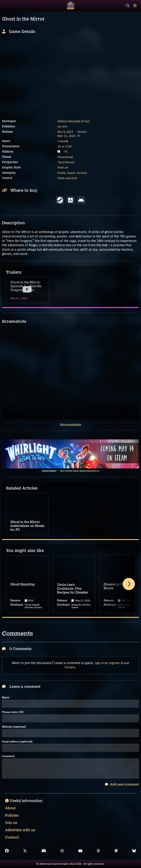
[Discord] (44, 851)
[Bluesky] (134, 851)
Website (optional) (14, 727)
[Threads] (98, 851)
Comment (8, 756)
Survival (82, 173)
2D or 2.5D (65, 146)
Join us (11, 823)
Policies (12, 815)
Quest (71, 173)
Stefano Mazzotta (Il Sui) (73, 121)
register (114, 663)
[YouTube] (80, 851)
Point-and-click (67, 178)
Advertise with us (20, 830)
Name (6, 698)
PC (66, 152)
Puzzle (61, 173)
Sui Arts (62, 126)
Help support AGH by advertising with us (80, 471)
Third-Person (66, 162)
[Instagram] (62, 851)
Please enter (13, 712)
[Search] (128, 6)
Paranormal (65, 157)
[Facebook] (7, 851)
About (10, 808)
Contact (12, 837)
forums (70, 667)
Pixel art (63, 167)
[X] (25, 851)
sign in (99, 663)
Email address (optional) (17, 742)
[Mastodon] (116, 851)
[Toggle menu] (135, 6)
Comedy (63, 141)
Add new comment (122, 784)
